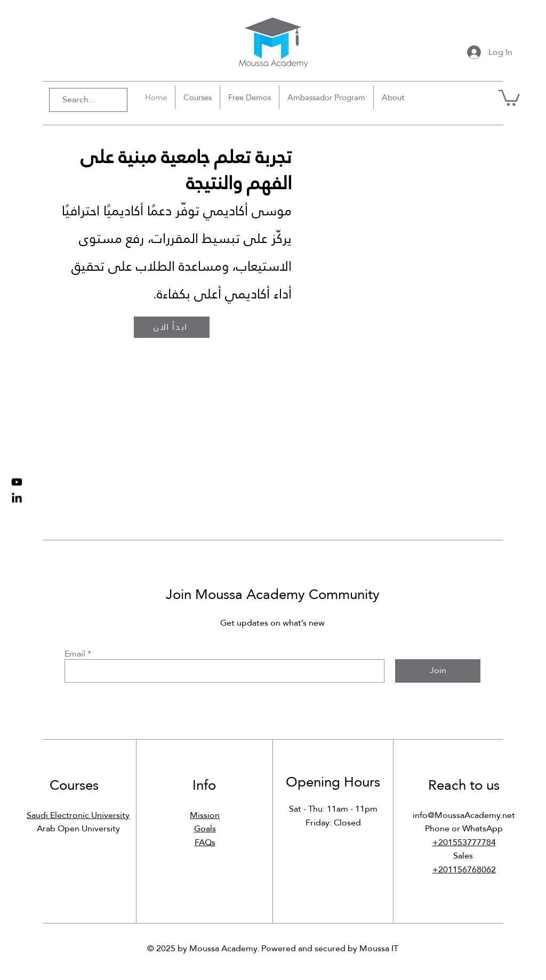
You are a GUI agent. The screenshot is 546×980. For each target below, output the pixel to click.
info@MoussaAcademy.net (464, 815)
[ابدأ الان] (172, 327)
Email (75, 654)
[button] (509, 97)
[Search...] (83, 100)
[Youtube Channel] (17, 482)
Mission (205, 815)
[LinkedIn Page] (17, 499)
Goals (205, 828)
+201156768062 (464, 869)
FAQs (205, 842)
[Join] (438, 671)
